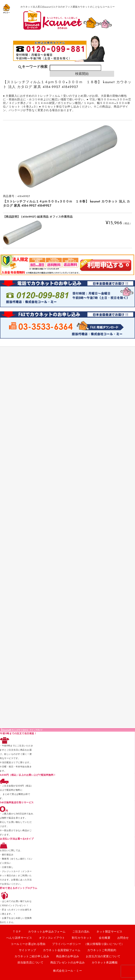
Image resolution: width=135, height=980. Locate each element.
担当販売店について (31, 963)
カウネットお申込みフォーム (47, 932)
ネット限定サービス (109, 932)
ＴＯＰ (17, 932)
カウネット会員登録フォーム (62, 950)
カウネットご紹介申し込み (32, 957)
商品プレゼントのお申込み (68, 963)
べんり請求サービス (19, 938)
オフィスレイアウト (52, 938)
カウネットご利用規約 (102, 950)
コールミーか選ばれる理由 (28, 944)
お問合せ (123, 938)
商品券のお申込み (68, 957)
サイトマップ (28, 950)
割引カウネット (82, 938)
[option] (68, 156)
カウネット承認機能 (105, 963)
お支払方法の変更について (103, 957)
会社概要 (105, 938)
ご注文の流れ (81, 932)
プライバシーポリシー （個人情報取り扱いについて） (88, 944)
